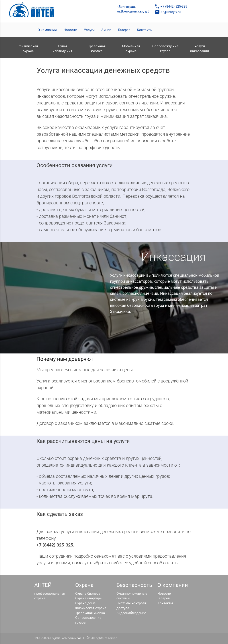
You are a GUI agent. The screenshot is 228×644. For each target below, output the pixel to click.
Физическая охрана (91, 608)
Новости (70, 30)
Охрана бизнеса (88, 594)
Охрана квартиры (89, 598)
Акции (106, 30)
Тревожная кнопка (90, 613)
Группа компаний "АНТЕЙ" (70, 638)
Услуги (89, 30)
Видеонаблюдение (131, 613)
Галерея (124, 30)
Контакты (145, 30)
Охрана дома (85, 603)
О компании (47, 30)
